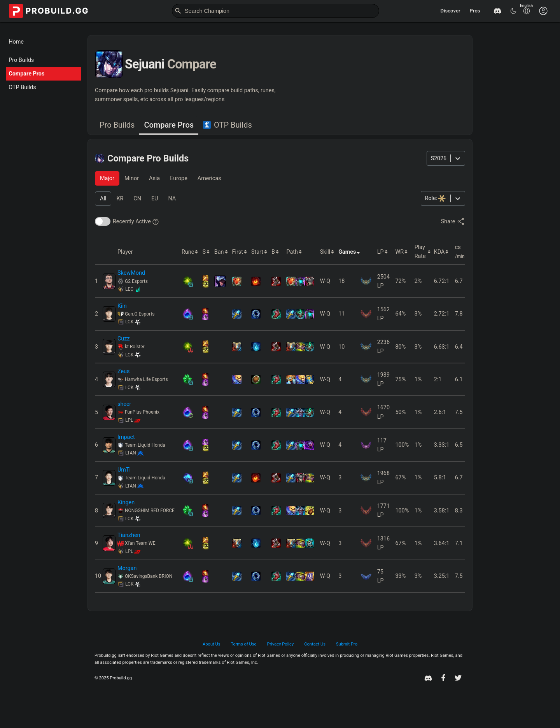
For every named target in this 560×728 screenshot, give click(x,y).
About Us (211, 644)
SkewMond (131, 273)
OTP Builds (22, 87)
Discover (451, 11)
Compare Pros (26, 74)
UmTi (124, 470)
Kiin (122, 306)
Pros (475, 11)
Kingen (126, 503)
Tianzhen (129, 535)
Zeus (123, 371)
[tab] (117, 125)
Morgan (127, 568)
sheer (124, 404)
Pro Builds (21, 60)
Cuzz (124, 339)
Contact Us (315, 644)
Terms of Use (243, 644)
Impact (126, 437)
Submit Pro (347, 644)
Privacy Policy (281, 644)
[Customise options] (543, 11)
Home (16, 42)
